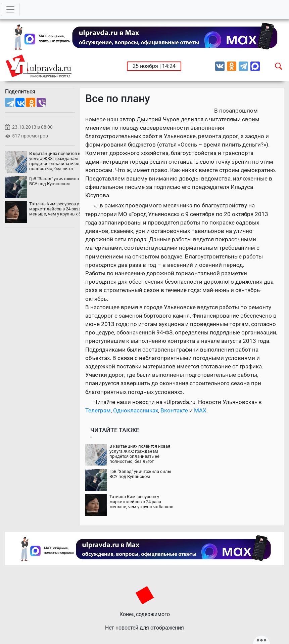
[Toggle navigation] (10, 9)
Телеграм (98, 410)
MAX (200, 410)
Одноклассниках (136, 410)
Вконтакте (174, 410)
